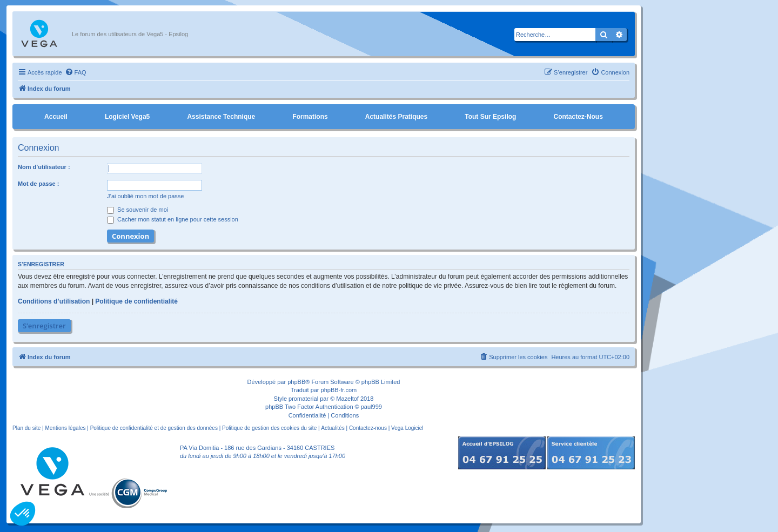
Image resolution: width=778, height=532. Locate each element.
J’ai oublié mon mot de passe (145, 196)
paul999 (371, 407)
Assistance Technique (221, 117)
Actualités (333, 428)
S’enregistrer (44, 326)
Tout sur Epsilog (490, 117)
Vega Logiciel (407, 428)
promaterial (303, 399)
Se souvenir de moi (138, 210)
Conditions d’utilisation (54, 301)
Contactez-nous (578, 117)
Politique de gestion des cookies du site (269, 428)
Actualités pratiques (396, 117)
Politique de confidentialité (136, 301)
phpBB (296, 382)
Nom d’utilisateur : (44, 167)
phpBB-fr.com (339, 390)
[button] (23, 514)
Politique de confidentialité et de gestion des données (154, 428)
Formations (310, 117)
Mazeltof (347, 399)
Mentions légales (65, 428)
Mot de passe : (38, 184)
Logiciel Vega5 (127, 117)
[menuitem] (76, 72)
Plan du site (26, 428)
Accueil (56, 117)
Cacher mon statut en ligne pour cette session (173, 219)
